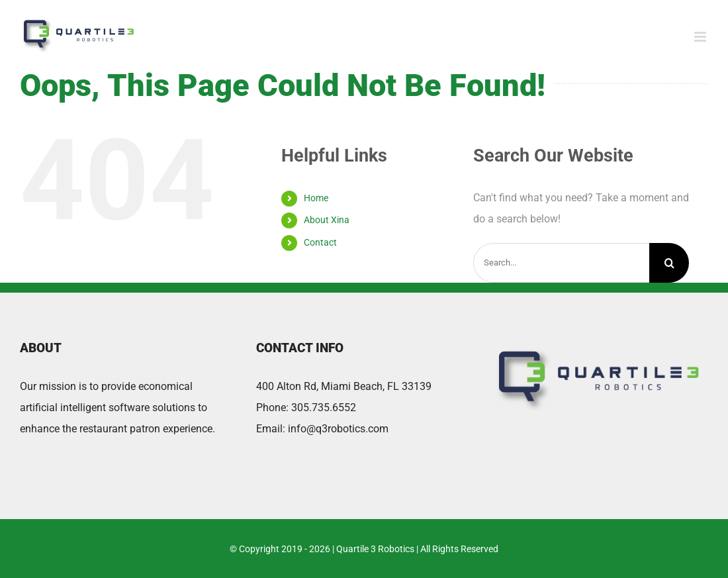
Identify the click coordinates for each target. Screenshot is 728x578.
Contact (320, 242)
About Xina (327, 220)
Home (316, 198)
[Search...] (562, 263)
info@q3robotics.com (338, 429)
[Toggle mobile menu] (701, 37)
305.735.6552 (324, 408)
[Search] (669, 263)
